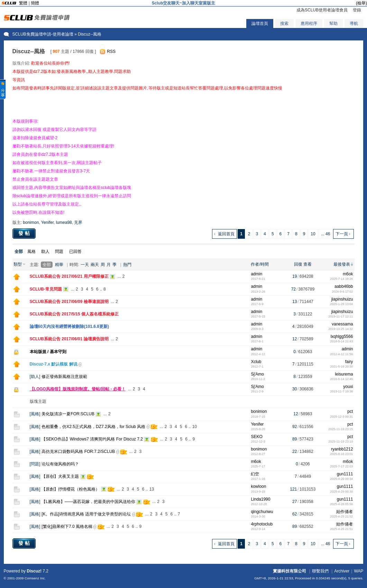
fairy (349, 362)
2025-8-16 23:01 (341, 454)
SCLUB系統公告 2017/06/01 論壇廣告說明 (69, 339)
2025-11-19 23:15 (341, 429)
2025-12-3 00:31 (341, 417)
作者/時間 (260, 264)
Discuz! (34, 571)
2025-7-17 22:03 (341, 466)
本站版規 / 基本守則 (48, 352)
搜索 (284, 23)
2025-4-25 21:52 (341, 516)
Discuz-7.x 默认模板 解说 (54, 364)
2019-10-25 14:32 (341, 329)
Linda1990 (260, 499)
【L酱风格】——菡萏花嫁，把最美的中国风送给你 (88, 502)
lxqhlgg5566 (342, 336)
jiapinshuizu (342, 299)
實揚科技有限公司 (290, 571)
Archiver (342, 571)
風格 (31, 252)
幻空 (255, 474)
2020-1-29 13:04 (341, 304)
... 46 (326, 234)
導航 (354, 23)
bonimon (31, 222)
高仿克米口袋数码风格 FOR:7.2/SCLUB (78, 452)
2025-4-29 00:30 (341, 492)
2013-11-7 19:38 (341, 391)
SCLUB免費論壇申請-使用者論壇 (43, 34)
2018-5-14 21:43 (341, 341)
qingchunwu (262, 512)
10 (313, 234)
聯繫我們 (320, 571)
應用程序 (309, 23)
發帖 (25, 233)
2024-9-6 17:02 (342, 292)
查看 (308, 264)
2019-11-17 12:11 (341, 316)
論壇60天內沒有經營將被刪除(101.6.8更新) (69, 326)
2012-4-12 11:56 (341, 354)
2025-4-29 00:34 (341, 479)
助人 (45, 252)
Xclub (256, 362)
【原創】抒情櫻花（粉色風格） (71, 489)
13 (152, 489)
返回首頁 (226, 234)
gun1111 (345, 474)
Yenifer (47, 222)
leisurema (344, 374)
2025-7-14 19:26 (341, 279)
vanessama (342, 324)
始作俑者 (345, 512)
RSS (111, 51)
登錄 (357, 10)
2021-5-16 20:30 (341, 367)
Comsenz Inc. (35, 578)
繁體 (23, 3)
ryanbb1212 (342, 449)
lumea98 (64, 222)
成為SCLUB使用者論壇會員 (322, 10)
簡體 (35, 3)
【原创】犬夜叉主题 (60, 476)
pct (350, 411)
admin (256, 274)
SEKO (256, 437)
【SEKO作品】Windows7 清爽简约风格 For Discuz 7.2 (92, 439)
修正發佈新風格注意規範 (64, 377)
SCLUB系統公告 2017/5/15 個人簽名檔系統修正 (74, 314)
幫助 (333, 23)
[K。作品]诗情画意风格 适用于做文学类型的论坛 (86, 514)
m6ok (348, 274)
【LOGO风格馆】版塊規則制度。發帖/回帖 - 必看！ (78, 389)
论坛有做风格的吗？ (60, 464)
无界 (78, 222)
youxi (348, 387)
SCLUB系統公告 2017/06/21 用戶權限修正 (69, 276)
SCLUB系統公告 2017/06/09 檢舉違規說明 (69, 302)
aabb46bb (344, 286)
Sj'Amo (257, 374)
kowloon (258, 486)
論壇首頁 (260, 23)
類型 (18, 264)
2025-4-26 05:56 (341, 504)
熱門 (127, 265)
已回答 (75, 252)
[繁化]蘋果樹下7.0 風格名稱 (67, 527)
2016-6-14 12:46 (341, 379)
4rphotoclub (262, 524)
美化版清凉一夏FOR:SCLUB (68, 414)
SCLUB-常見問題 (46, 289)
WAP (359, 571)
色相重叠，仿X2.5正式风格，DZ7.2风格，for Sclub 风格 (93, 427)
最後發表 (342, 264)
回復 (298, 264)
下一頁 (342, 234)
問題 (59, 252)
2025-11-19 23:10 (341, 442)
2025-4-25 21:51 (341, 529)
